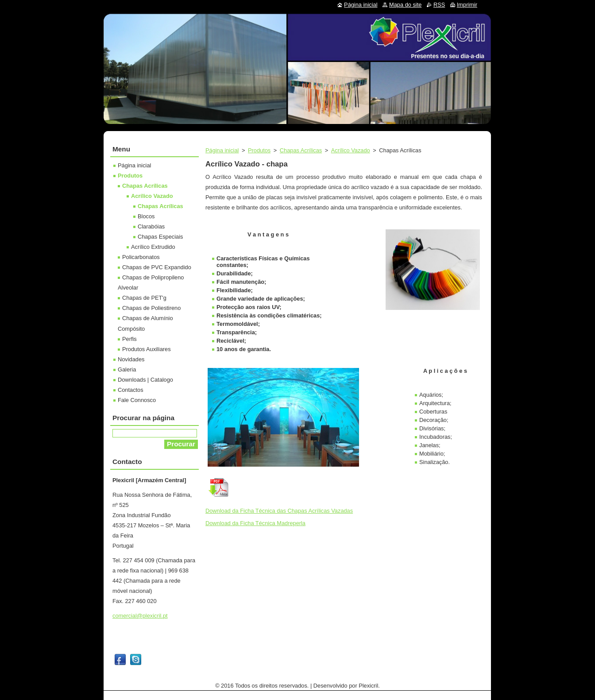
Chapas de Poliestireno (151, 308)
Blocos (146, 216)
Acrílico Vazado (351, 150)
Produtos (259, 150)
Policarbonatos (141, 257)
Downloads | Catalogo (145, 380)
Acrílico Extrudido (153, 247)
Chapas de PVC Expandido (157, 267)
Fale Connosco (137, 400)
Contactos (131, 390)
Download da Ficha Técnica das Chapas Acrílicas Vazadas (279, 511)
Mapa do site (405, 5)
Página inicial (222, 150)
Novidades (131, 359)
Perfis (129, 339)
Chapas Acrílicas (301, 150)
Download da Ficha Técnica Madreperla (255, 523)
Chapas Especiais (160, 237)
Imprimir (467, 5)
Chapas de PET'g (144, 298)
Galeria (127, 369)
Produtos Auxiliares (147, 349)
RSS (439, 5)
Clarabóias (151, 226)
